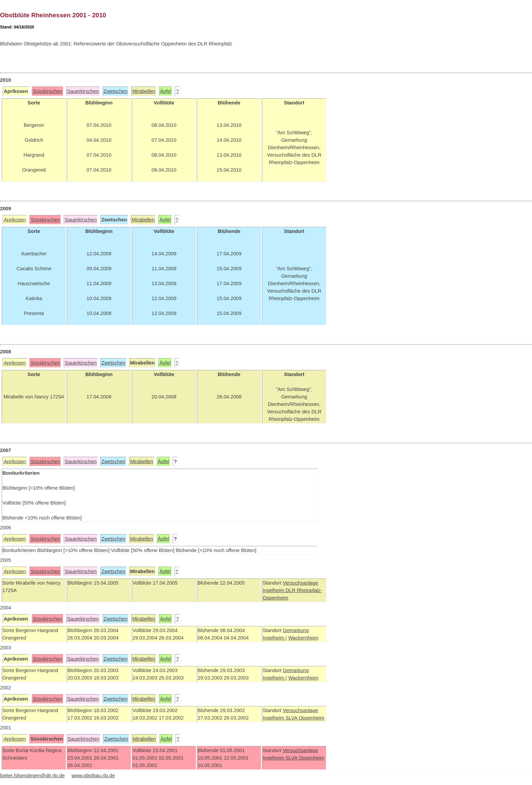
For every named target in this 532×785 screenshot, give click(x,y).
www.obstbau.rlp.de (93, 776)
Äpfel (166, 91)
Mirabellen (144, 91)
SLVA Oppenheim (305, 718)
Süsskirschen (48, 91)
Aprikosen (15, 220)
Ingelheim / (275, 638)
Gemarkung (296, 630)
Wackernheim (303, 638)
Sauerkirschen (83, 91)
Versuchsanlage (300, 583)
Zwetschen (116, 91)
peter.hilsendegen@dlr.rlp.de (33, 776)
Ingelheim (274, 590)
